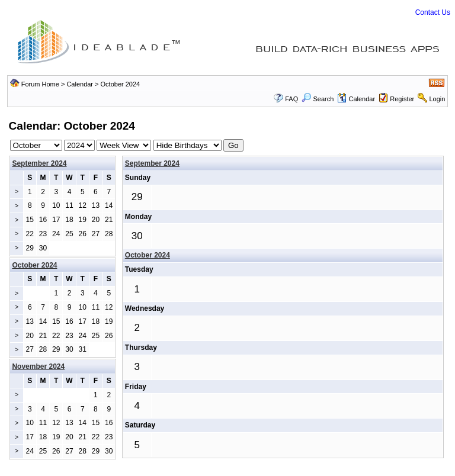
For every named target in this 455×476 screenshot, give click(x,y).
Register (402, 99)
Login (437, 99)
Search (318, 99)
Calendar (80, 84)
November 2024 (38, 366)
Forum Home (40, 84)
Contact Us (433, 12)
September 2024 (39, 163)
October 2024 (148, 255)
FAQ (291, 99)
